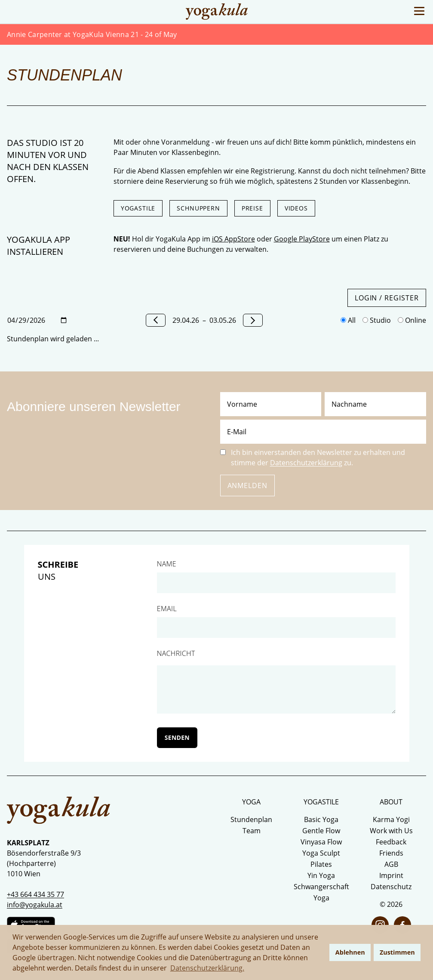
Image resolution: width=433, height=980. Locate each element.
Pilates (321, 864)
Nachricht (176, 653)
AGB (391, 864)
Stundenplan (251, 819)
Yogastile (138, 208)
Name (167, 564)
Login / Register (387, 298)
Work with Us (391, 831)
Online (412, 320)
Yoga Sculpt (321, 853)
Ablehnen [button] (350, 952)
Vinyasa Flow (321, 842)
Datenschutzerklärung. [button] (207, 968)
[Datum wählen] (37, 320)
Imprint (391, 875)
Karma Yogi (391, 819)
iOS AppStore (233, 239)
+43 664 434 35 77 (35, 894)
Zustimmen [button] (397, 952)
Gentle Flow (321, 831)
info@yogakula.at (35, 905)
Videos (296, 208)
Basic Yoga (321, 819)
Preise (252, 208)
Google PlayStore (302, 239)
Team (252, 831)
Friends (391, 853)
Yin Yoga (321, 875)
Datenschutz (391, 887)
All (348, 320)
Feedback (391, 842)
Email (167, 609)
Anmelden (248, 485)
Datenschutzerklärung (306, 463)
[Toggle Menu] (419, 11)
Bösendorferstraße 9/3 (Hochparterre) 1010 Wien (44, 863)
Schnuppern (198, 208)
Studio (377, 320)
